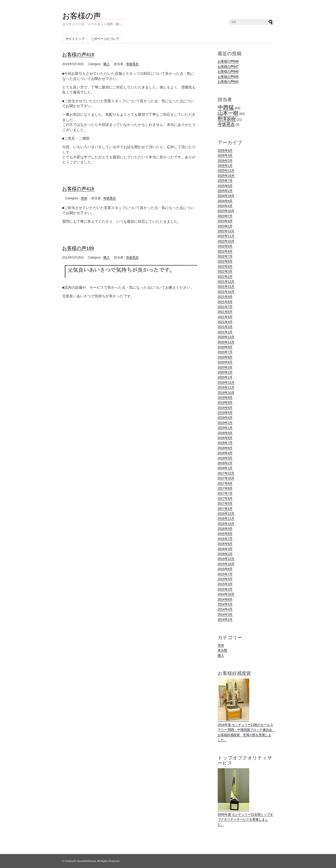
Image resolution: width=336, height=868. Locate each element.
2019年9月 (225, 398)
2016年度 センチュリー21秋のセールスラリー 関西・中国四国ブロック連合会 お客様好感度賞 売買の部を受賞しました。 (247, 730)
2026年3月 (225, 155)
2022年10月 (226, 241)
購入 (107, 64)
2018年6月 (225, 448)
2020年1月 (225, 377)
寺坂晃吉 (132, 64)
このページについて (105, 39)
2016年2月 (225, 554)
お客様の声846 (228, 71)
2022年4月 (225, 266)
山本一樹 (228, 113)
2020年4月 (225, 362)
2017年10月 (226, 478)
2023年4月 (225, 221)
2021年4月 (225, 322)
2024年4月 (225, 206)
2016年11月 (226, 518)
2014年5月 (225, 604)
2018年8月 (225, 438)
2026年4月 (225, 150)
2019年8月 (225, 402)
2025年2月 (225, 191)
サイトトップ (75, 39)
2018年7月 (225, 443)
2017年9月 (225, 483)
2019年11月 (226, 387)
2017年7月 (225, 493)
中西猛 (226, 107)
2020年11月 (226, 342)
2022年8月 (225, 251)
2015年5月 (225, 579)
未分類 (222, 650)
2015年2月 (225, 589)
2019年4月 (225, 418)
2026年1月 (225, 166)
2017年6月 (225, 498)
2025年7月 (225, 181)
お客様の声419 (78, 54)
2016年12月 (226, 514)
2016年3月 (225, 549)
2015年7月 (225, 574)
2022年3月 (225, 271)
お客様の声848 (228, 61)
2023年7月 (225, 216)
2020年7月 (225, 352)
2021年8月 (225, 302)
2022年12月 (226, 231)
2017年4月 (225, 509)
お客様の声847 (228, 66)
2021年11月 (226, 286)
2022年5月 (225, 261)
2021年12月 (226, 282)
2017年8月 (225, 488)
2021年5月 (225, 317)
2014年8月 (225, 599)
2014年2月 (225, 619)
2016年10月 (226, 524)
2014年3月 (225, 614)
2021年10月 (226, 292)
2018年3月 (225, 458)
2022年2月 (225, 277)
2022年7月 (225, 256)
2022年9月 (225, 246)
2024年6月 (225, 201)
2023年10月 (226, 211)
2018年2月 (225, 463)
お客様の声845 (228, 77)
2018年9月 (225, 433)
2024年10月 (226, 196)
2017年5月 (225, 503)
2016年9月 (225, 529)
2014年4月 (225, 609)
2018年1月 (225, 468)
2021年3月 (225, 327)
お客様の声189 (78, 248)
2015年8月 (225, 569)
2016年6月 (225, 544)
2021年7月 (225, 307)
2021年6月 (225, 312)
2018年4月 (225, 453)
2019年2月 (225, 423)
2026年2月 (225, 161)
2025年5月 (225, 186)
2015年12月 (226, 559)
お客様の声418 (78, 189)
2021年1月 (225, 332)
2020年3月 (225, 367)
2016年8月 (225, 534)
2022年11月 (226, 236)
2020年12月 (226, 337)
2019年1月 (225, 428)
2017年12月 (226, 473)
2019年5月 (225, 413)
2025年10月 (226, 176)
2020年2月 (225, 372)
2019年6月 (225, 408)
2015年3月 (225, 584)
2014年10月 (226, 594)
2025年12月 (226, 170)
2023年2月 (225, 226)
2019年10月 (226, 393)
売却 (84, 198)
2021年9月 (225, 297)
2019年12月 (226, 382)
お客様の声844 (228, 82)
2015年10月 (226, 564)
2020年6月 (225, 357)
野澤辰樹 (227, 119)
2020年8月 (225, 347)
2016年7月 (225, 539)
